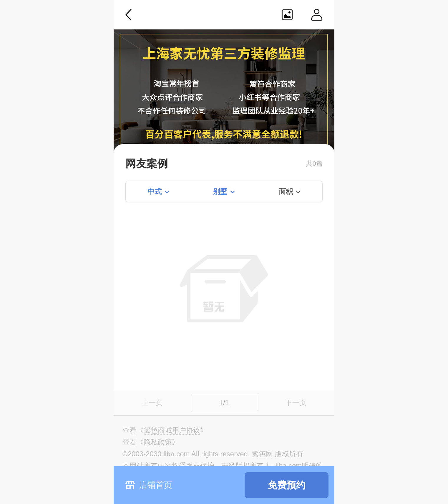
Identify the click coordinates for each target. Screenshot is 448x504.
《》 (172, 430)
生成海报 (287, 15)
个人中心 (317, 15)
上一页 (152, 403)
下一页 (296, 403)
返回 (129, 15)
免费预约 (287, 485)
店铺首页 (156, 485)
